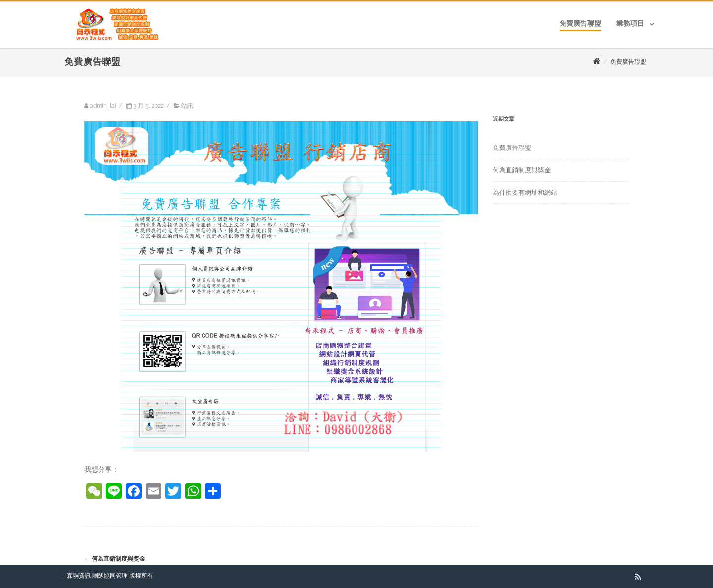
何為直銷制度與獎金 (115, 559)
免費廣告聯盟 (580, 23)
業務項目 (630, 23)
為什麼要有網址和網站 (525, 192)
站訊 (187, 106)
